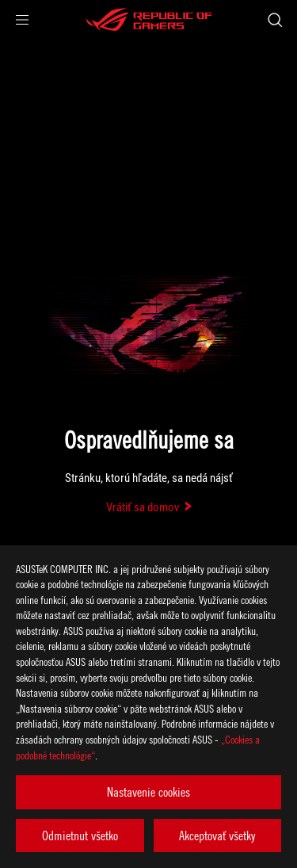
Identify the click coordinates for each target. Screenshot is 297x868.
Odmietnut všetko (80, 835)
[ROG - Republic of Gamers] (149, 20)
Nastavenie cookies (148, 792)
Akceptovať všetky (217, 835)
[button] (22, 20)
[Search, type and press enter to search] (274, 20)
